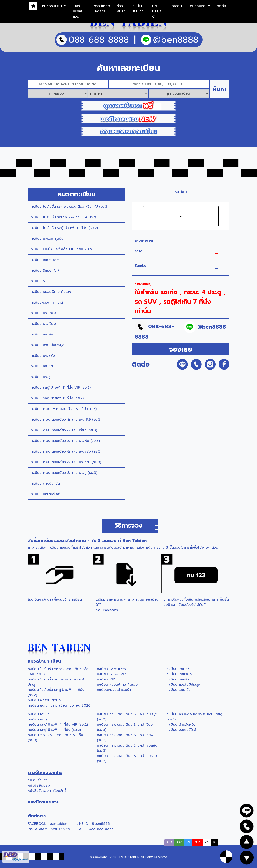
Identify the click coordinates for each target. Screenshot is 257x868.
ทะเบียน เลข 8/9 (43, 313)
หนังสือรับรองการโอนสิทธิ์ (47, 791)
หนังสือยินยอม (39, 785)
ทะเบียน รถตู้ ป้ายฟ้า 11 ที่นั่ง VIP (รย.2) (61, 388)
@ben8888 (101, 824)
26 (207, 842)
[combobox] (118, 93)
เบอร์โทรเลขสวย (78, 11)
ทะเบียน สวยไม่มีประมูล (47, 345)
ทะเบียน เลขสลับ (43, 356)
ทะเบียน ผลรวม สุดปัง (47, 239)
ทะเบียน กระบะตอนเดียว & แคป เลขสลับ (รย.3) (66, 451)
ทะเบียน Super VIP (45, 271)
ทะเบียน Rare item (45, 260)
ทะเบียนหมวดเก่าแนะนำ (48, 302)
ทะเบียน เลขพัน (42, 334)
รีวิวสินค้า (121, 9)
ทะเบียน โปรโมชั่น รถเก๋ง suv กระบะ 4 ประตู (63, 217)
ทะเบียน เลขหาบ (43, 366)
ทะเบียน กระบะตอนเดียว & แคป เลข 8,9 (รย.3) (66, 420)
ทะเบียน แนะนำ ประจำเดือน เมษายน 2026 (62, 249)
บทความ (176, 6)
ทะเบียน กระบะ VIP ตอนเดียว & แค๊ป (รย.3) (64, 409)
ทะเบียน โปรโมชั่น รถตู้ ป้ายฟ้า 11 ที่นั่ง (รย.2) (64, 228)
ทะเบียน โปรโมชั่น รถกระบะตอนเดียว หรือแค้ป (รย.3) (70, 207)
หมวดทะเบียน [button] (53, 6)
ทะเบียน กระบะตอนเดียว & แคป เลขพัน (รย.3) (65, 441)
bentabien (58, 824)
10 (215, 842)
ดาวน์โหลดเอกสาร (102, 9)
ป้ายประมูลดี (157, 11)
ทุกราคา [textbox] (96, 93)
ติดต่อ (221, 6)
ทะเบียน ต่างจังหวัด (45, 483)
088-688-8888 (101, 829)
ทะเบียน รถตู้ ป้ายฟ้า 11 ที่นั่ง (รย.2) (57, 398)
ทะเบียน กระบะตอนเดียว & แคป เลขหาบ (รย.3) (66, 462)
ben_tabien (60, 829)
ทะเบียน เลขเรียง (43, 324)
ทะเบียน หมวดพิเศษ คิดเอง (51, 292)
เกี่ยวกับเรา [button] (198, 6)
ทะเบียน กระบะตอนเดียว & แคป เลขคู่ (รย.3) (64, 473)
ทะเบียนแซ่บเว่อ (138, 9)
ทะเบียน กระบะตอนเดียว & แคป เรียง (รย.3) (64, 430)
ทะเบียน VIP (40, 281)
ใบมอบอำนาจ (38, 780)
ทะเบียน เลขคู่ (41, 377)
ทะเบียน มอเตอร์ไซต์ (45, 494)
